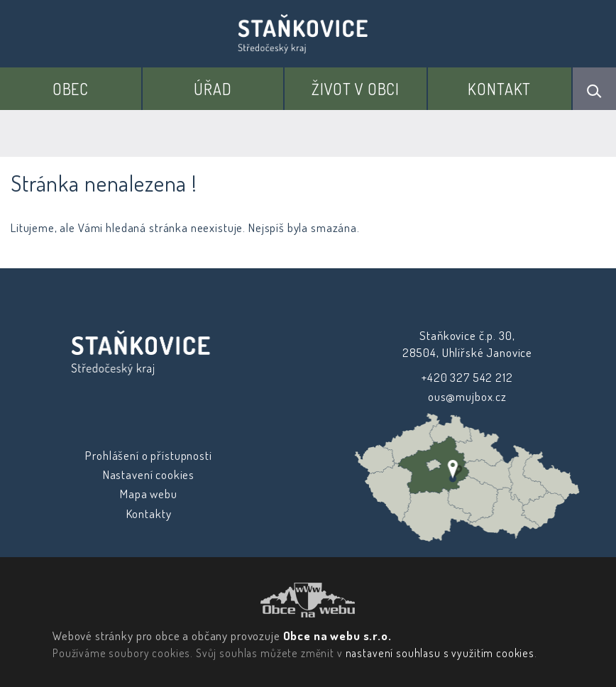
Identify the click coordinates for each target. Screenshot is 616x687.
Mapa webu (149, 494)
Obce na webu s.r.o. (337, 636)
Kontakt (499, 89)
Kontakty (149, 513)
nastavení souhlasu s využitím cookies (439, 653)
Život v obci (356, 89)
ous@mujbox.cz (467, 396)
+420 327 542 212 (467, 377)
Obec (71, 89)
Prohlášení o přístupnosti (148, 455)
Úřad (213, 89)
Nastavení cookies (149, 474)
